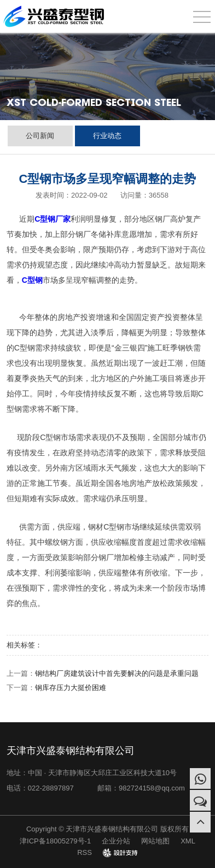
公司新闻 (40, 136)
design (120, 852)
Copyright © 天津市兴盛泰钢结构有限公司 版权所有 (107, 829)
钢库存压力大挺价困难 (71, 688)
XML (188, 841)
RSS (85, 852)
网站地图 (155, 841)
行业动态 (107, 136)
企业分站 (116, 841)
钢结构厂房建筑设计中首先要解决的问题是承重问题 (117, 673)
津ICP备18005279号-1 (55, 841)
